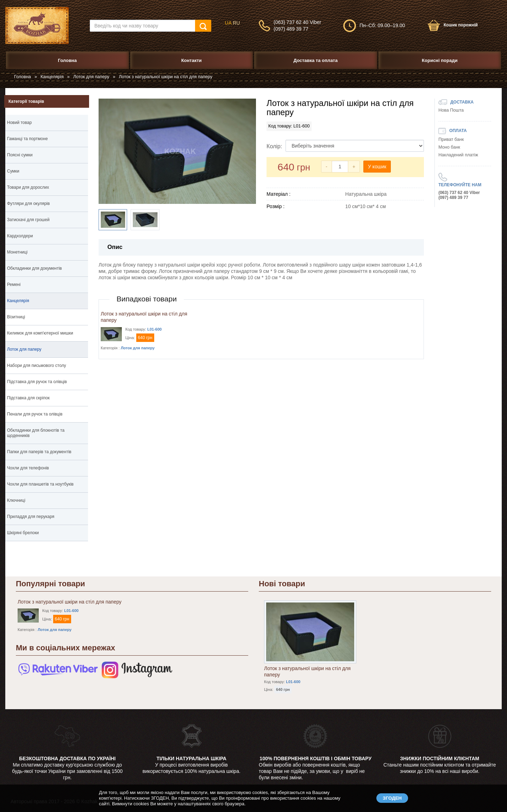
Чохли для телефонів (28, 468)
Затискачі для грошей (28, 220)
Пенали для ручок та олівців (35, 414)
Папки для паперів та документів (47, 453)
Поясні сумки (20, 155)
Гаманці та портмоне (47, 140)
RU (236, 23)
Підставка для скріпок (28, 398)
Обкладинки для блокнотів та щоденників (47, 434)
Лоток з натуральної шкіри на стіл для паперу (70, 602)
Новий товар (19, 123)
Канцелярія (52, 77)
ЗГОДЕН (392, 798)
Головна (23, 77)
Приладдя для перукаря (31, 517)
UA (228, 23)
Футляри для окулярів (28, 204)
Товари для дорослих (28, 187)
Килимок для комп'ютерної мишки (40, 333)
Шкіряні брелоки (47, 534)
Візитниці (16, 317)
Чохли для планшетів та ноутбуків (40, 484)
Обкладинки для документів (47, 269)
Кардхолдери (20, 236)
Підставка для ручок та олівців (37, 382)
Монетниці (17, 252)
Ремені (14, 285)
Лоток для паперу (91, 77)
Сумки (47, 172)
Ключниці (16, 500)
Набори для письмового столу (37, 366)
